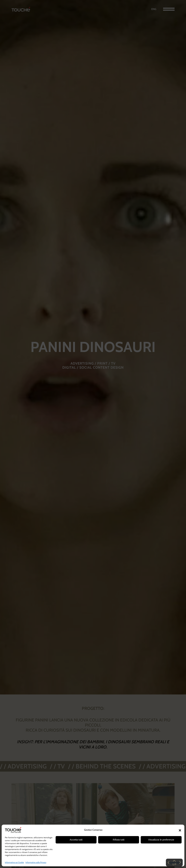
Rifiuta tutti (119, 840)
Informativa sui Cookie (14, 862)
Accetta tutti (76, 840)
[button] (180, 830)
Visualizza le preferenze (161, 840)
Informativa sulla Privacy (36, 862)
